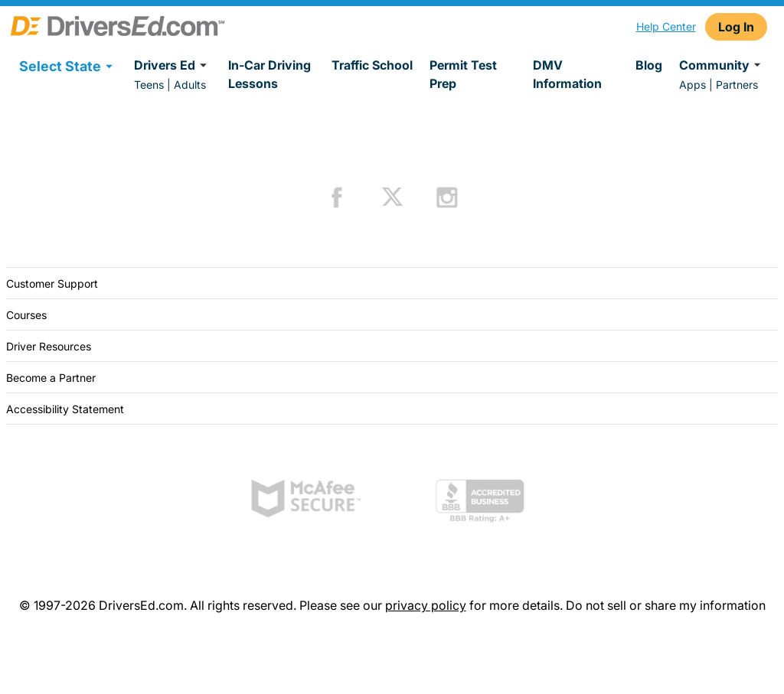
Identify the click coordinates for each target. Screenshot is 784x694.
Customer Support (52, 283)
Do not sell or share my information (666, 605)
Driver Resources (49, 346)
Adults (190, 85)
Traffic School (372, 65)
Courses (26, 315)
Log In (736, 27)
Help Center (666, 26)
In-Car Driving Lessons (269, 74)
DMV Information (567, 74)
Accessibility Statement (65, 409)
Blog (649, 65)
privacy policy (426, 605)
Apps (693, 85)
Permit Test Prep (463, 74)
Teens (149, 85)
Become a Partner (51, 378)
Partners (737, 85)
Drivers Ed (173, 65)
